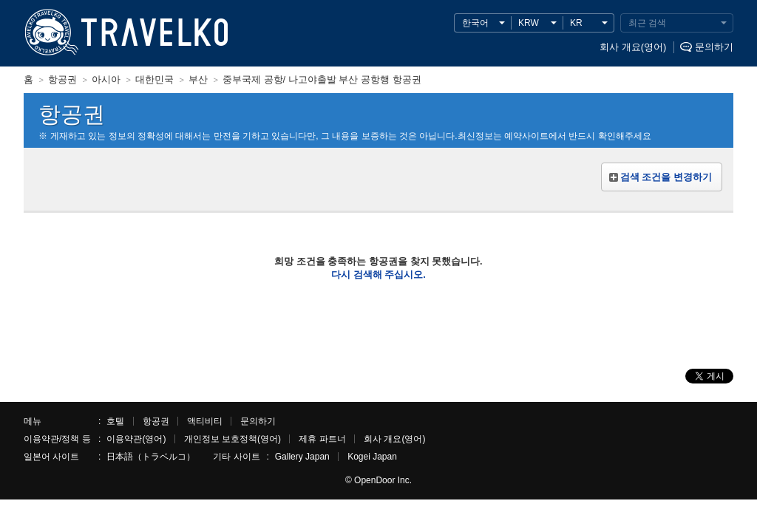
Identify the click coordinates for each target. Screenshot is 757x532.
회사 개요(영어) (633, 47)
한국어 (475, 23)
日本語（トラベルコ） (151, 457)
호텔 (115, 421)
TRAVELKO (49, 33)
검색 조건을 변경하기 (666, 177)
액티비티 (205, 421)
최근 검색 (647, 23)
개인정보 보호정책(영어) (232, 439)
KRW (529, 23)
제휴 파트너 (322, 439)
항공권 (156, 421)
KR (576, 23)
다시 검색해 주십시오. (378, 274)
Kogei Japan (372, 457)
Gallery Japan (302, 457)
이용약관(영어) (136, 439)
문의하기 (714, 47)
